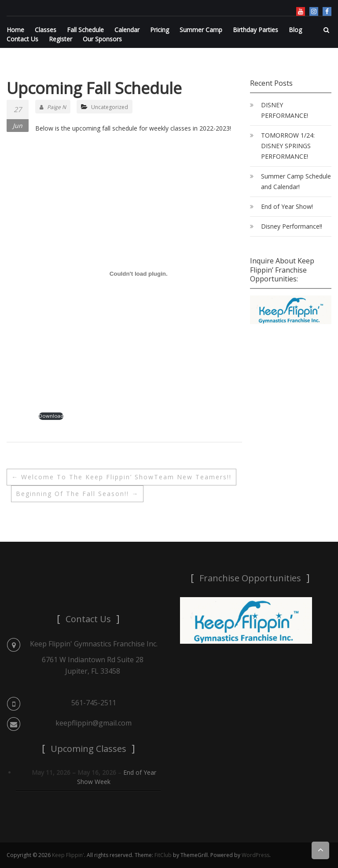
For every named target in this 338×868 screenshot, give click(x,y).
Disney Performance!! (292, 226)
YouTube (301, 11)
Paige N (53, 107)
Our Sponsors (102, 39)
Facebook (327, 11)
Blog (295, 30)
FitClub (163, 855)
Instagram (314, 11)
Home (15, 30)
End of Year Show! (287, 206)
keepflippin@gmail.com (94, 723)
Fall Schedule (85, 30)
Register (61, 39)
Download (51, 416)
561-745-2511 (94, 703)
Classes (46, 30)
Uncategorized (110, 107)
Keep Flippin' (68, 855)
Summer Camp (201, 30)
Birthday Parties (255, 30)
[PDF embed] (139, 274)
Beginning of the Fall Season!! (77, 494)
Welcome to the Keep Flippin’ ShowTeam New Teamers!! (121, 477)
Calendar (127, 30)
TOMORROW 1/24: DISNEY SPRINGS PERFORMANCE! (288, 146)
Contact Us (22, 39)
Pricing (160, 30)
